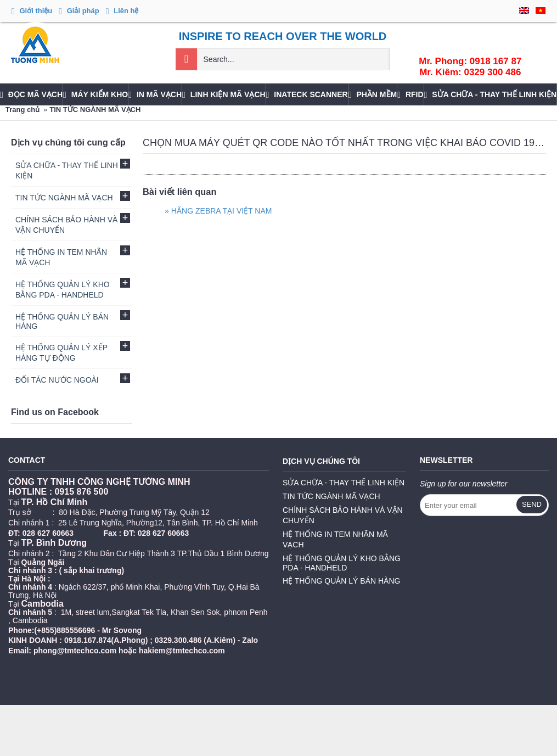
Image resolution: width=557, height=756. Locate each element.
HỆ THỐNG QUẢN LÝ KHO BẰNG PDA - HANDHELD (342, 563)
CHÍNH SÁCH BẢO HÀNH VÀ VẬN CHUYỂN (343, 515)
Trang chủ (22, 110)
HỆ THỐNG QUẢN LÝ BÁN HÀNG (341, 581)
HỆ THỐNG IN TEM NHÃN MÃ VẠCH (335, 539)
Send (532, 504)
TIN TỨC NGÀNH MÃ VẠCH (95, 110)
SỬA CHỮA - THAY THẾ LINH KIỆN (344, 483)
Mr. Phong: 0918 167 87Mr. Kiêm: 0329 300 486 (470, 67)
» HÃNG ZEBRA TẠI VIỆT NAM (218, 211)
